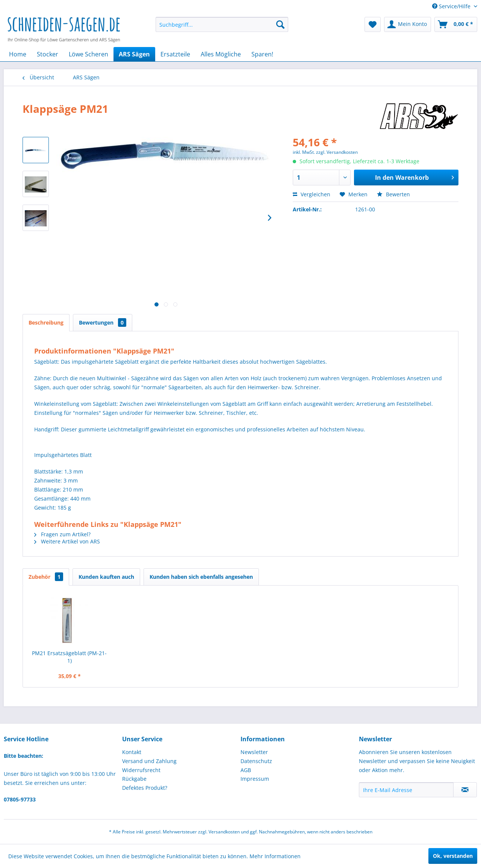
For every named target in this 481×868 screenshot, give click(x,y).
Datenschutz (256, 761)
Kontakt (132, 752)
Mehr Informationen (275, 856)
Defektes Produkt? (145, 788)
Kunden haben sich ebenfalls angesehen (201, 577)
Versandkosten (224, 832)
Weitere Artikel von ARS (67, 541)
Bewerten (393, 194)
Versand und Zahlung (149, 761)
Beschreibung (46, 322)
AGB (246, 770)
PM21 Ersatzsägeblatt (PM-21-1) (69, 657)
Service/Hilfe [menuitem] (452, 6)
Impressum (255, 779)
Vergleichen (312, 194)
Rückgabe (134, 779)
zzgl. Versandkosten (337, 152)
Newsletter (254, 752)
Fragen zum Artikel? (62, 534)
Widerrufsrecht (141, 770)
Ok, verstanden (453, 856)
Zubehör (46, 577)
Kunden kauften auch (106, 577)
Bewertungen (103, 322)
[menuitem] (222, 24)
